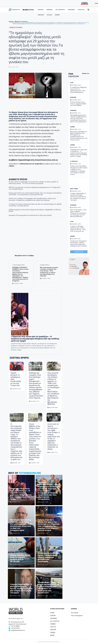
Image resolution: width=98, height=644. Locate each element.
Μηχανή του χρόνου (21, 21)
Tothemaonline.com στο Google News (31, 164)
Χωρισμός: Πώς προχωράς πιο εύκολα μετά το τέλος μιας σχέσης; (30, 215)
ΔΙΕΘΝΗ (57, 15)
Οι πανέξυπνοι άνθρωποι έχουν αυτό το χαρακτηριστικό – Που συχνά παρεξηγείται (78, 90)
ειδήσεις (12, 166)
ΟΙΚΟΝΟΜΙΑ (71, 10)
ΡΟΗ (74, 75)
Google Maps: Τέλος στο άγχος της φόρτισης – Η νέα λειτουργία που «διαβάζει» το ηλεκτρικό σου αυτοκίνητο (49, 587)
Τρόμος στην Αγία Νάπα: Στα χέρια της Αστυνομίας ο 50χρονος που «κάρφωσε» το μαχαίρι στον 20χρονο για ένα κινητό (49, 525)
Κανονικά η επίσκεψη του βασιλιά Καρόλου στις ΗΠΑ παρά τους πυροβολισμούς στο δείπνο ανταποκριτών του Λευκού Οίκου (79, 136)
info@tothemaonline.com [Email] (18, 630)
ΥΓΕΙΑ (72, 83)
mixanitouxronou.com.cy (46, 160)
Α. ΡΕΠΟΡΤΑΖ (74, 161)
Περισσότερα (79, 252)
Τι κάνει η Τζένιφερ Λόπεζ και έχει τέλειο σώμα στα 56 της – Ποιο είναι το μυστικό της (78, 229)
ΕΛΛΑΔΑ (49, 15)
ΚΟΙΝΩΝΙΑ (50, 10)
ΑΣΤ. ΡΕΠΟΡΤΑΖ (60, 10)
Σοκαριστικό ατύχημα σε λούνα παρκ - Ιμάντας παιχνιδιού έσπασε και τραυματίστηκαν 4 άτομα (78, 243)
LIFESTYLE (81, 10)
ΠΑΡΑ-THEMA (74, 189)
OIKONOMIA (54, 618)
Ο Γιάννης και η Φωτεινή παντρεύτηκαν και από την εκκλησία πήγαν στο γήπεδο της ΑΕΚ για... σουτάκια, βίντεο (35, 205)
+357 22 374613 (15, 628)
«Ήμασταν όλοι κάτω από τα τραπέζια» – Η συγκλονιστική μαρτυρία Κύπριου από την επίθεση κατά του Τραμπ (21, 494)
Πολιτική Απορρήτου (77, 616)
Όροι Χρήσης (75, 613)
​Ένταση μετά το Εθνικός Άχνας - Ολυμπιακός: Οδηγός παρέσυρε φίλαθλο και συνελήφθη (49, 557)
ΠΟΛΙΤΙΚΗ (41, 10)
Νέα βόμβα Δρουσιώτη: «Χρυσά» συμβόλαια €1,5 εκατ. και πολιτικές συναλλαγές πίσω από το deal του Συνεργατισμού (21, 525)
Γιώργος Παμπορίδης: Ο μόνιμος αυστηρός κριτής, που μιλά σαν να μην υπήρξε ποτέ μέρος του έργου (21, 588)
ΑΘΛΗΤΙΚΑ (41, 15)
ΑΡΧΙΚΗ (52, 613)
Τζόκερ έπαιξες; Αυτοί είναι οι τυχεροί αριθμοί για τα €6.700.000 (20, 558)
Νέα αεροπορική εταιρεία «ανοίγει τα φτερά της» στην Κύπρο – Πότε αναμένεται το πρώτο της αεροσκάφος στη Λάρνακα (49, 272)
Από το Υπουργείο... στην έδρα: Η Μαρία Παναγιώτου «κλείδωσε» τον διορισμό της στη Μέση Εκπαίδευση (78, 213)
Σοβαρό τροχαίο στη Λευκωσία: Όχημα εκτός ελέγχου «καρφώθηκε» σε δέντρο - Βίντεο (35, 210)
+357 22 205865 (15, 626)
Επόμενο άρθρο (45, 265)
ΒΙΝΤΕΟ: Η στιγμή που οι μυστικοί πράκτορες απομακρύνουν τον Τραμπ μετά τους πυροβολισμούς (34, 188)
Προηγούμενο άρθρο (18, 265)
